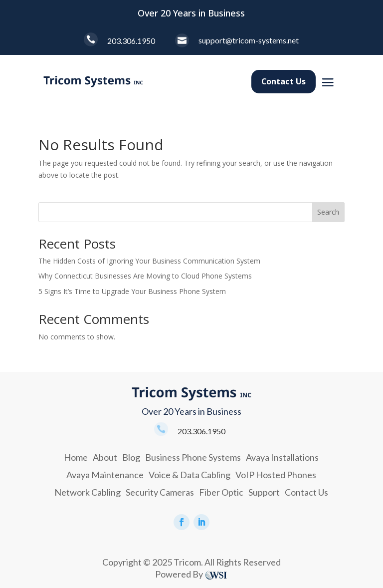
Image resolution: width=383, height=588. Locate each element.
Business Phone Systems (193, 457)
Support (264, 492)
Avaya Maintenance (105, 475)
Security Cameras (160, 492)
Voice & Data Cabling (190, 475)
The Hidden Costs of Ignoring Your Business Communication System (149, 261)
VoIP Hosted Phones (276, 475)
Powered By (179, 574)
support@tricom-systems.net (249, 40)
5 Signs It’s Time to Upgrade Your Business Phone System (132, 291)
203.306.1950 (131, 41)
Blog (131, 457)
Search (328, 212)
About (105, 457)
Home (76, 457)
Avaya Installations (282, 457)
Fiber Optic (221, 492)
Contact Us (284, 81)
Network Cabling (88, 492)
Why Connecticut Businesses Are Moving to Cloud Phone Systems (145, 276)
